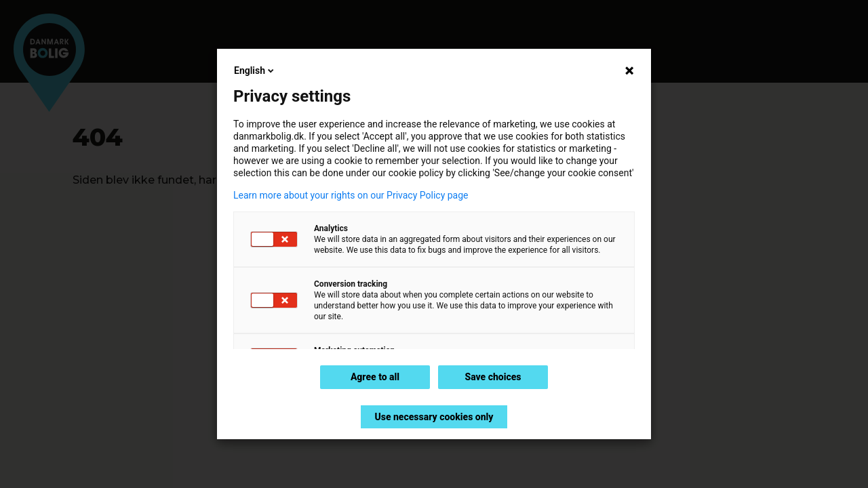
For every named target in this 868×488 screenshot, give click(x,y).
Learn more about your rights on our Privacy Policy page (351, 195)
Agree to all (375, 377)
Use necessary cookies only (434, 417)
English (255, 70)
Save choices (493, 377)
